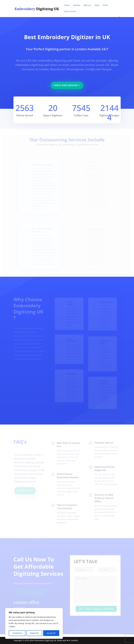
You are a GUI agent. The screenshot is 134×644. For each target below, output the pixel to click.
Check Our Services (66, 84)
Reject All (34, 633)
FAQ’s (97, 5)
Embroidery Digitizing (43, 170)
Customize (17, 633)
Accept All (51, 633)
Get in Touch (70, 12)
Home (67, 5)
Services (77, 5)
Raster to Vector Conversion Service (95, 171)
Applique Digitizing (95, 232)
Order (105, 5)
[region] (34, 623)
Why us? (87, 5)
